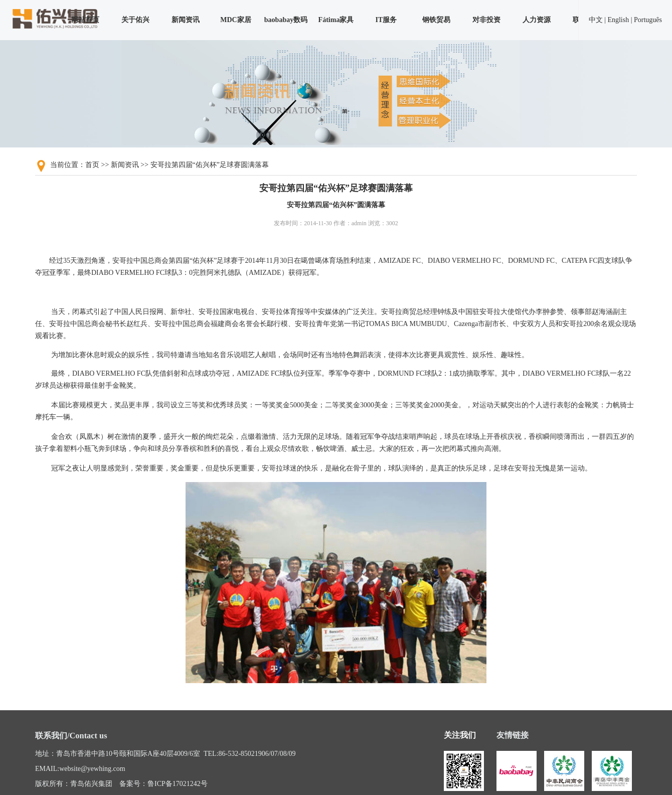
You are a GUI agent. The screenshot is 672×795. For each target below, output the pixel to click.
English (618, 20)
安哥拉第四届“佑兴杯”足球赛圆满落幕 (210, 165)
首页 (92, 165)
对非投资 (486, 20)
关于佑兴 (135, 20)
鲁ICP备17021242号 (178, 784)
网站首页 (85, 20)
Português (648, 20)
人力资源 (537, 20)
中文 (596, 20)
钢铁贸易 (436, 20)
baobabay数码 (286, 20)
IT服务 (386, 20)
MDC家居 (235, 20)
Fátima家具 (336, 20)
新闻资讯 (186, 20)
